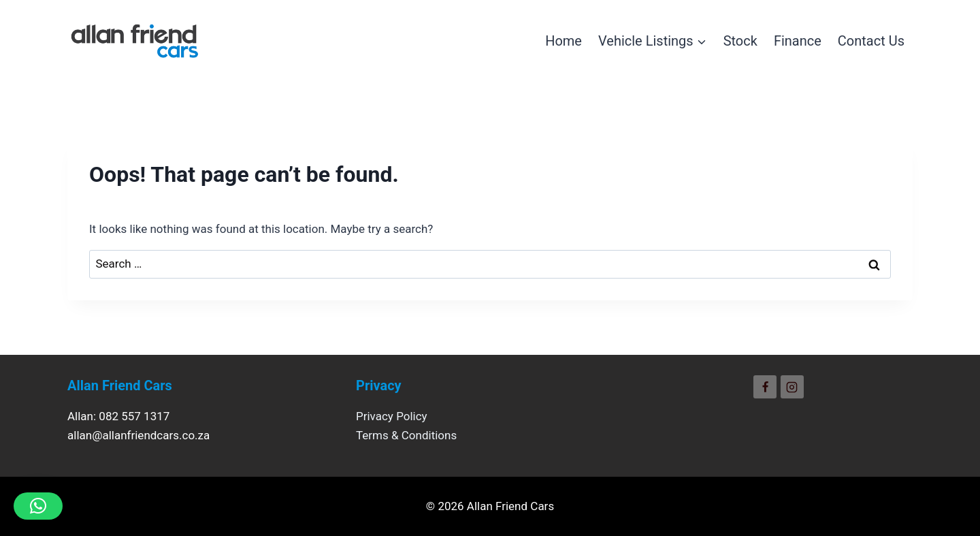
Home (563, 41)
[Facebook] (765, 387)
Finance (798, 41)
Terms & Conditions (406, 435)
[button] (38, 506)
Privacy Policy (392, 416)
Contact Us (871, 41)
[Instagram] (792, 387)
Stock (740, 41)
